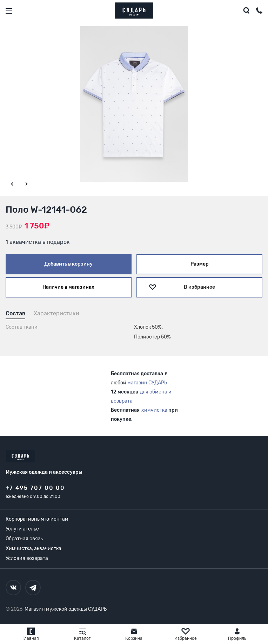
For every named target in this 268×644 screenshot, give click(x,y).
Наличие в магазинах (68, 287)
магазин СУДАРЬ (147, 383)
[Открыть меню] (9, 11)
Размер (200, 264)
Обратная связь (24, 539)
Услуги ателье (22, 529)
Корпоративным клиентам (37, 519)
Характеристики (56, 313)
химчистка (154, 410)
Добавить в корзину (68, 264)
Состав (15, 313)
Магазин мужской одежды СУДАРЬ (66, 609)
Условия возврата (27, 558)
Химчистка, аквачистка (33, 549)
